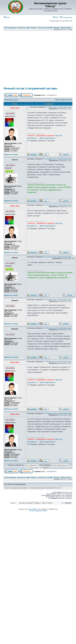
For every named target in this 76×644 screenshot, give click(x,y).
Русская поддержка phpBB (38, 511)
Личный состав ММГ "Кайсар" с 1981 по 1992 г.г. (55, 28)
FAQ (56, 17)
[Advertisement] (28, 60)
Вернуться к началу (11, 155)
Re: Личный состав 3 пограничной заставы (57, 159)
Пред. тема (59, 100)
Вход (7, 17)
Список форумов (10, 28)
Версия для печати (11, 100)
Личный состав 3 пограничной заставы (30, 88)
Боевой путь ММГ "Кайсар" (27, 28)
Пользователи (66, 17)
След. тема (68, 100)
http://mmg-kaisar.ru (48, 138)
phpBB (34, 509)
